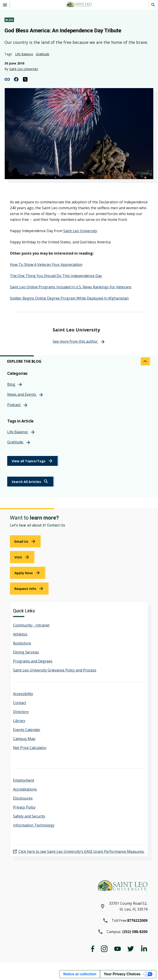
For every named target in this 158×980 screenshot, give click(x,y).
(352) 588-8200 (135, 932)
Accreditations (25, 789)
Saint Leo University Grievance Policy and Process (55, 670)
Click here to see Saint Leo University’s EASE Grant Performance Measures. (81, 851)
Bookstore (22, 643)
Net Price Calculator (30, 748)
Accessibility (23, 694)
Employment (24, 780)
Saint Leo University (24, 69)
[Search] (153, 5)
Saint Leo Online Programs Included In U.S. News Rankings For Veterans (71, 287)
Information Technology (34, 825)
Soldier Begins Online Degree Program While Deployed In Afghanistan (69, 298)
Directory (21, 712)
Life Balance (24, 54)
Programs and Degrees (33, 661)
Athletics (20, 634)
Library (19, 721)
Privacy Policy (24, 807)
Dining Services (26, 652)
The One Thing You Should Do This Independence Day (56, 276)
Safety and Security (29, 816)
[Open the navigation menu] (5, 5)
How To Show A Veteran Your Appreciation (46, 264)
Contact (20, 703)
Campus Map (24, 739)
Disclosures (23, 798)
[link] (31, 482)
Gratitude (43, 54)
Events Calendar (27, 730)
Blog (9, 20)
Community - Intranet (31, 625)
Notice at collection (80, 974)
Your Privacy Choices (122, 974)
